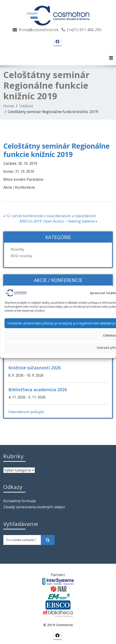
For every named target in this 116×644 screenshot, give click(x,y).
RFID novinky (21, 256)
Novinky (17, 249)
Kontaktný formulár (20, 501)
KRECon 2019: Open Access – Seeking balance (57, 221)
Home (9, 106)
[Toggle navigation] (111, 58)
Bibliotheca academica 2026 (38, 390)
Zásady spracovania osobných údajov (34, 507)
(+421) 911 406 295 (84, 30)
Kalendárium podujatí (26, 412)
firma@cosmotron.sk (39, 30)
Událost (26, 106)
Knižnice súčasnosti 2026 (35, 368)
